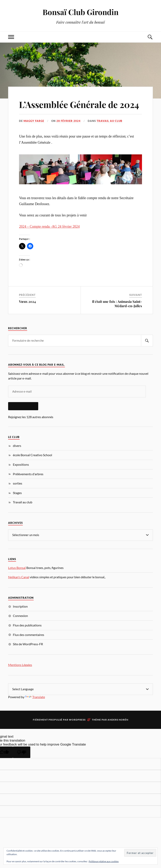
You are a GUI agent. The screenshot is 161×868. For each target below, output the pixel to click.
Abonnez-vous (23, 406)
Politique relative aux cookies (104, 861)
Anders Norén (118, 720)
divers (17, 446)
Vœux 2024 (27, 301)
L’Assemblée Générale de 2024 (79, 104)
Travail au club (110, 121)
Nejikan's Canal (19, 577)
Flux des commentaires (29, 635)
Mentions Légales (20, 665)
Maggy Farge (34, 121)
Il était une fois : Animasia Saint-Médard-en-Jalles (117, 304)
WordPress (77, 720)
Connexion (20, 616)
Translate (35, 697)
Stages (17, 493)
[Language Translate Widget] (81, 689)
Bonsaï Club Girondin (80, 12)
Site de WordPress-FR (28, 644)
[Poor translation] (22, 752)
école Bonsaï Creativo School (32, 455)
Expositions (21, 464)
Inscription (20, 606)
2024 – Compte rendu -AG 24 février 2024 (49, 227)
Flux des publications (27, 625)
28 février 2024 (69, 121)
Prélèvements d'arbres (28, 474)
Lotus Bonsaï (17, 568)
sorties (18, 483)
